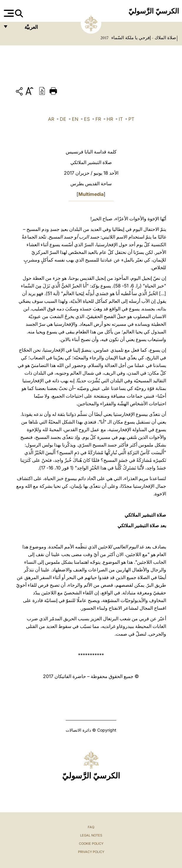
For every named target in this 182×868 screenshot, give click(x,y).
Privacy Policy (91, 852)
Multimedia (91, 194)
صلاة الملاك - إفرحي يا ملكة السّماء (143, 38)
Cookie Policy (91, 844)
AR (51, 119)
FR (98, 119)
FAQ (91, 827)
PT (131, 119)
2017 (104, 38)
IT (121, 119)
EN (75, 119)
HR (110, 119)
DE (63, 119)
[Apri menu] (8, 13)
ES (87, 119)
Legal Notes (91, 835)
